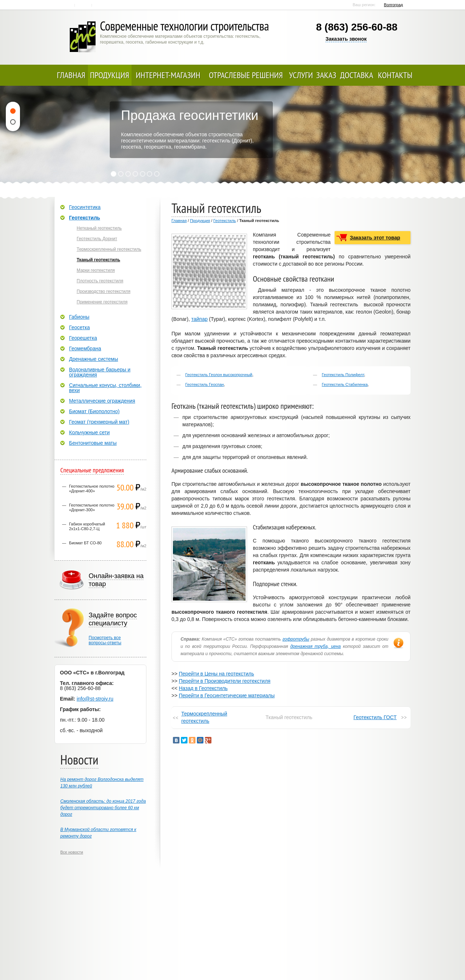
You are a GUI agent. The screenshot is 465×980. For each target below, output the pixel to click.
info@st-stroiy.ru (95, 699)
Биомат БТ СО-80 (85, 543)
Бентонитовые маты (93, 443)
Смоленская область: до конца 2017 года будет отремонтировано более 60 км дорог (103, 808)
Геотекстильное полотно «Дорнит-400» (92, 489)
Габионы (79, 317)
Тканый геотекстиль (98, 260)
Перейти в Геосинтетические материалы (227, 695)
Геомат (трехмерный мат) (99, 422)
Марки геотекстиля (96, 270)
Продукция (110, 75)
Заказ (326, 75)
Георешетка (83, 338)
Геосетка (79, 327)
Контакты (84, 5)
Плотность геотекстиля (100, 281)
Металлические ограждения (102, 401)
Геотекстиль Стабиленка (345, 384)
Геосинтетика (85, 207)
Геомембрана (85, 348)
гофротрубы (296, 639)
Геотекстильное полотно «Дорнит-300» (92, 507)
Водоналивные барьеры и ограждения (100, 372)
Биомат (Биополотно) (94, 411)
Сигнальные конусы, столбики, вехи (105, 388)
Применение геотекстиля (102, 302)
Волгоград (393, 5)
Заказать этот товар (375, 238)
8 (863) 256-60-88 (357, 27)
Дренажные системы (94, 359)
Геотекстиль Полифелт (343, 375)
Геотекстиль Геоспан (205, 384)
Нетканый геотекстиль (99, 228)
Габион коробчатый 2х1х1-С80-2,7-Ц (87, 526)
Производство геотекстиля (104, 291)
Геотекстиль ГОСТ (375, 717)
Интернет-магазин (168, 75)
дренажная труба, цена (316, 646)
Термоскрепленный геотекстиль (204, 717)
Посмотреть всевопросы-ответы (105, 640)
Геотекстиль (225, 221)
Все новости (72, 852)
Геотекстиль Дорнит (97, 239)
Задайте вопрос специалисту (113, 619)
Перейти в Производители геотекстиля (225, 681)
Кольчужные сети (89, 432)
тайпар (199, 319)
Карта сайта (101, 5)
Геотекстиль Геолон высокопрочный (219, 375)
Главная (67, 5)
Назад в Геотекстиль (203, 688)
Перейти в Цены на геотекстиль (216, 674)
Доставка (357, 75)
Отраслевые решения (246, 75)
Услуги (301, 75)
